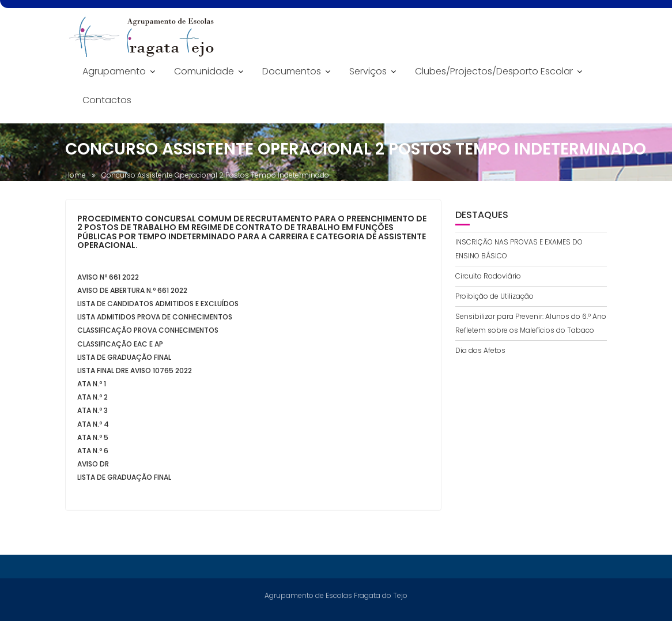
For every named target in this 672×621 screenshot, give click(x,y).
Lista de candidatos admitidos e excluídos (158, 306)
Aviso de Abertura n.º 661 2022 (132, 293)
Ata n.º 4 (93, 426)
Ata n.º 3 (93, 413)
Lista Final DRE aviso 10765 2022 (135, 373)
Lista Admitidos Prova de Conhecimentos (155, 319)
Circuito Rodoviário (488, 276)
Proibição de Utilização (494, 296)
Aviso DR (93, 466)
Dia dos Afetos (480, 350)
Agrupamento (114, 71)
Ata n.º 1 (92, 386)
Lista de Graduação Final (124, 360)
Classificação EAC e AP (120, 346)
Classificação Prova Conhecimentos (148, 332)
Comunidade (204, 71)
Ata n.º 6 (93, 453)
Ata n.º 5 (93, 440)
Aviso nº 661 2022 (108, 279)
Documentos (292, 71)
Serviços (368, 71)
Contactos (107, 100)
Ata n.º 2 (93, 399)
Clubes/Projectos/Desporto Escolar (494, 71)
